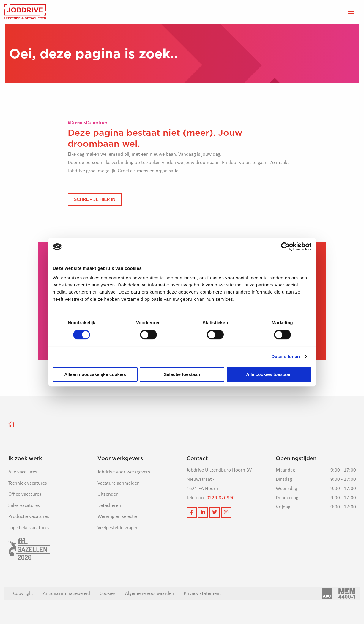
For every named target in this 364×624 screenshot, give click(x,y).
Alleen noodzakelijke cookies (95, 374)
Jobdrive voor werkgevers (124, 472)
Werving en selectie (117, 517)
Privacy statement (202, 594)
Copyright (23, 594)
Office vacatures (25, 494)
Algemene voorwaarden (150, 594)
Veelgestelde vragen (118, 528)
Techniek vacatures (28, 483)
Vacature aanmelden (119, 483)
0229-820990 (221, 498)
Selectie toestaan (182, 374)
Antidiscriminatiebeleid (66, 594)
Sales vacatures (24, 506)
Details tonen (286, 356)
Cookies (108, 594)
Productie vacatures (29, 517)
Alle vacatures (23, 472)
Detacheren (109, 506)
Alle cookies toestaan (269, 374)
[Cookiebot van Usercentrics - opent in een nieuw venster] (285, 247)
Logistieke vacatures (29, 528)
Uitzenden (108, 494)
